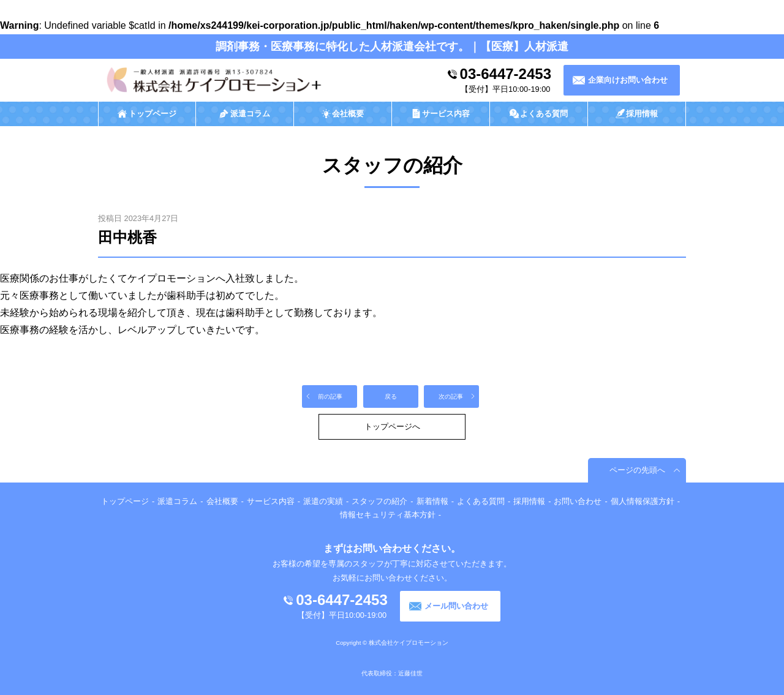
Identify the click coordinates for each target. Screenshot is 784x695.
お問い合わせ (578, 501)
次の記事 (451, 396)
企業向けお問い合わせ (628, 80)
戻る (391, 396)
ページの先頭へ (637, 470)
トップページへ (392, 426)
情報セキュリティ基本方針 (388, 515)
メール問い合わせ (456, 606)
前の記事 (330, 396)
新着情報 (432, 501)
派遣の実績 (323, 501)
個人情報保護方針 (643, 501)
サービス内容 (271, 501)
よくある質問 (481, 501)
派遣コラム (177, 501)
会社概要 (222, 501)
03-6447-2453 (506, 74)
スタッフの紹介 (379, 501)
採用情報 (529, 501)
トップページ (125, 501)
